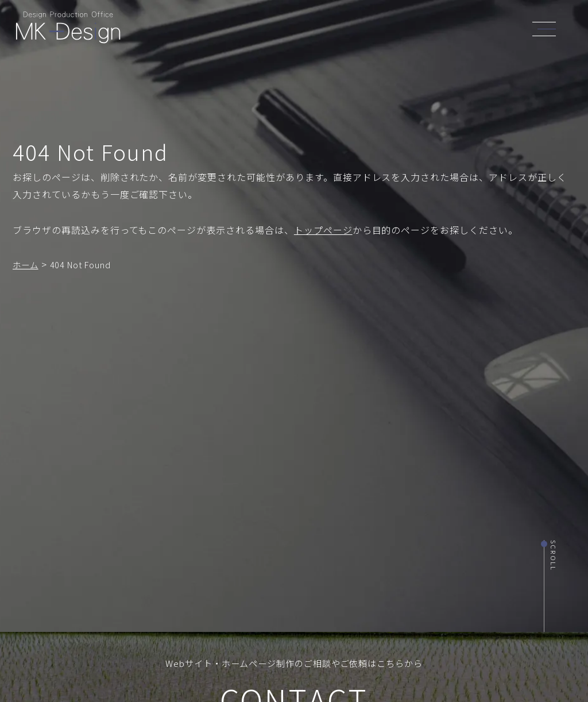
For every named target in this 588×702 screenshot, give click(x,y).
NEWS (401, 32)
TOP (238, 30)
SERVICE (317, 31)
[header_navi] (547, 28)
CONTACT (480, 34)
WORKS (362, 31)
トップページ (323, 230)
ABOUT (274, 30)
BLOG (437, 32)
